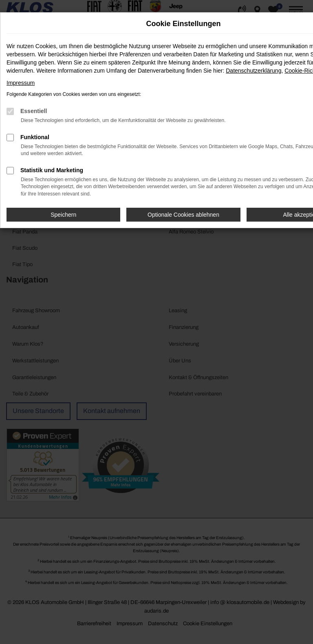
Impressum (21, 83)
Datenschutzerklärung (253, 71)
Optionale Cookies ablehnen (183, 215)
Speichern (63, 215)
